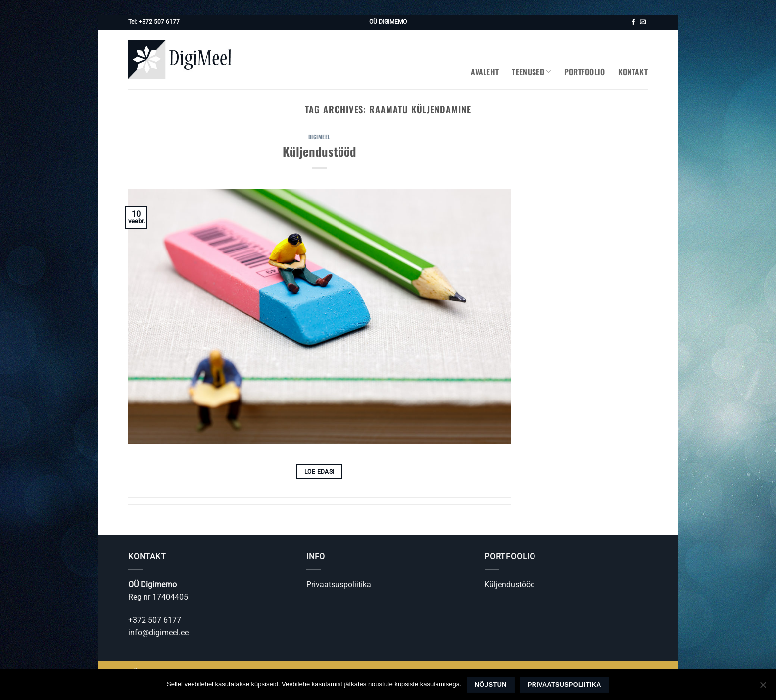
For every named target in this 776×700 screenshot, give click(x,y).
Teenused (531, 72)
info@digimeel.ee (158, 632)
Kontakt (633, 72)
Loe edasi (319, 472)
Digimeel (319, 137)
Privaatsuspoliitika (339, 584)
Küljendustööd (319, 151)
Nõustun (491, 685)
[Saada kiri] (643, 22)
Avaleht (485, 72)
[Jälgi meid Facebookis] (633, 22)
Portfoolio (585, 72)
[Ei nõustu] (763, 688)
